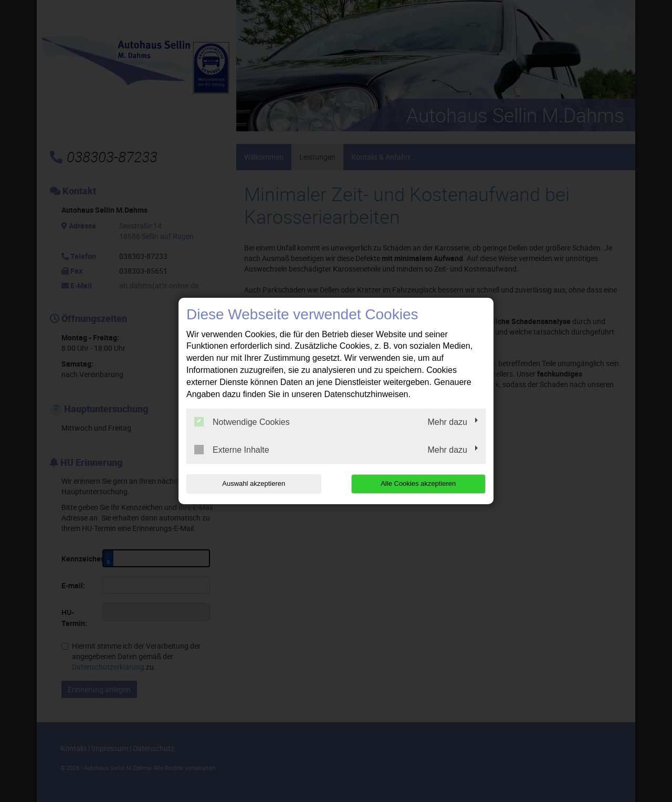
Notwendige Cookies (242, 422)
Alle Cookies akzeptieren (418, 483)
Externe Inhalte (232, 450)
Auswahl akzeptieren (254, 483)
